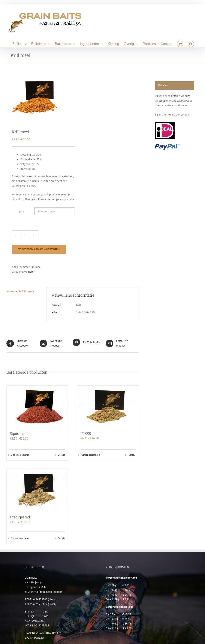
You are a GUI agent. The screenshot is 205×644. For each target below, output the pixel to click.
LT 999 (86, 433)
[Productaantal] (25, 235)
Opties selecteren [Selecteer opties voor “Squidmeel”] (20, 455)
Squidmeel (19, 433)
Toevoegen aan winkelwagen (39, 249)
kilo (22, 212)
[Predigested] (37, 490)
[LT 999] (108, 406)
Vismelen (30, 272)
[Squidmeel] (37, 406)
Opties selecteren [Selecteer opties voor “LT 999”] (91, 455)
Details (61, 455)
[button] (191, 43)
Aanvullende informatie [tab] (20, 291)
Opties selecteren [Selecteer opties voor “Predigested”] (20, 538)
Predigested (20, 517)
